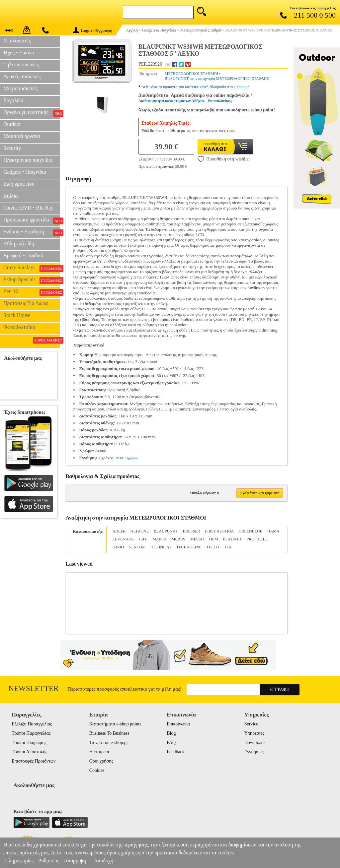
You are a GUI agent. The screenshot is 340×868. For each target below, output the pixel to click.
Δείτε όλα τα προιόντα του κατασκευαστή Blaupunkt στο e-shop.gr (195, 87)
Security (12, 148)
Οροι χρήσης (101, 761)
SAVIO (118, 547)
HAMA (273, 531)
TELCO (213, 547)
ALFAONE (140, 531)
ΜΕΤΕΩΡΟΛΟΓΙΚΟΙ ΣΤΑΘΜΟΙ (191, 74)
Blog (171, 733)
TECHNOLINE (189, 547)
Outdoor (12, 124)
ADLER (119, 531)
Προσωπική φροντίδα (32, 220)
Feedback (176, 752)
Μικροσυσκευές (21, 88)
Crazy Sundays (32, 268)
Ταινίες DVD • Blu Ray (28, 208)
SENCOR (137, 547)
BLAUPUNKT (166, 531)
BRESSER (192, 531)
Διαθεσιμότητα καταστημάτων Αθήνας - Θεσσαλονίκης (185, 101)
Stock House (17, 315)
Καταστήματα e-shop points (115, 724)
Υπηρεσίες (254, 733)
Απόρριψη (75, 861)
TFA (228, 547)
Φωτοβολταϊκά (19, 327)
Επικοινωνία (178, 724)
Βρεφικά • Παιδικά (23, 255)
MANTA (159, 539)
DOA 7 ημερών (127, 458)
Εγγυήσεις (254, 752)
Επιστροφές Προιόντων (34, 761)
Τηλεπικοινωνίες (21, 64)
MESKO (197, 539)
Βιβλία (11, 196)
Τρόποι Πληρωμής (29, 743)
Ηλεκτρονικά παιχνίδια (28, 160)
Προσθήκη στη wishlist (224, 159)
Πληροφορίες (19, 861)
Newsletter (34, 688)
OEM (214, 539)
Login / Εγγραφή (93, 30)
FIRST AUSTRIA (219, 531)
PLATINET (232, 539)
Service (251, 724)
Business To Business (109, 733)
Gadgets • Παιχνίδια (25, 172)
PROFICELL (257, 539)
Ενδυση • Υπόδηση (32, 232)
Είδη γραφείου (19, 184)
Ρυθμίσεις (49, 861)
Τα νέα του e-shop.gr (109, 743)
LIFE (143, 539)
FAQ (171, 743)
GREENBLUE (251, 531)
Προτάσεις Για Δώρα (26, 303)
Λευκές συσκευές (22, 76)
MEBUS (178, 539)
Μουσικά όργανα (22, 136)
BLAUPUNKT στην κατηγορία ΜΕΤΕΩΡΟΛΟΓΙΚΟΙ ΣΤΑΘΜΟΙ (217, 79)
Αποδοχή (104, 861)
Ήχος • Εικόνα (19, 53)
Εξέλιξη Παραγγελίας (32, 724)
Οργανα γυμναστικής (32, 113)
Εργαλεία (13, 100)
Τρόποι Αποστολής (29, 752)
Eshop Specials (32, 280)
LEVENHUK (123, 539)
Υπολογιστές (17, 41)
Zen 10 (32, 292)
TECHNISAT (161, 547)
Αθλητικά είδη (19, 244)
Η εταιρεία (99, 752)
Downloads (255, 743)
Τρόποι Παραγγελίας (31, 733)
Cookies (97, 770)
